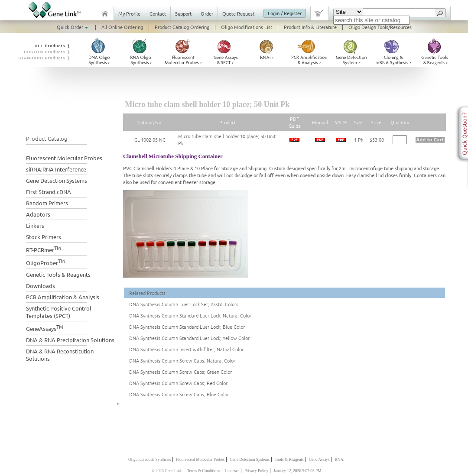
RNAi (340, 460)
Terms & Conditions (204, 471)
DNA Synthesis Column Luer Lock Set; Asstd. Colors (184, 304)
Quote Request (238, 13)
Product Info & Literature (310, 27)
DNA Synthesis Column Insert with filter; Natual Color (186, 349)
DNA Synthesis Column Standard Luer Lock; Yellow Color (189, 338)
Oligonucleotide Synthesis (149, 460)
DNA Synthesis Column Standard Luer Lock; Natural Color (190, 315)
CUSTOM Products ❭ (47, 52)
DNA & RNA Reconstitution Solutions (60, 355)
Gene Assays (319, 460)
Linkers (35, 225)
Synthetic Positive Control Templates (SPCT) (59, 312)
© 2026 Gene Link (166, 471)
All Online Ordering (122, 27)
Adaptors (38, 214)
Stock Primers (44, 237)
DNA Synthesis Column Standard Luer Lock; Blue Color (187, 327)
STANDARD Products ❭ (44, 58)
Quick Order (73, 27)
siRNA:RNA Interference (56, 169)
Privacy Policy (256, 471)
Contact (158, 13)
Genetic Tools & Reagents (58, 274)
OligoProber (45, 262)
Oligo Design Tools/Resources (380, 27)
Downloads (41, 286)
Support (183, 13)
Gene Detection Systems (57, 180)
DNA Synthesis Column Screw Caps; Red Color (178, 383)
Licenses (232, 471)
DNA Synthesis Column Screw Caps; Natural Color (182, 360)
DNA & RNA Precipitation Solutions (70, 340)
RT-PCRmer (44, 249)
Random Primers (47, 203)
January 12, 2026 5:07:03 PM (297, 471)
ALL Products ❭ (53, 46)
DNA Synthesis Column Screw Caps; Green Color (180, 372)
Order (207, 13)
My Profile (129, 13)
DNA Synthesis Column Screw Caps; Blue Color (179, 394)
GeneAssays (45, 328)
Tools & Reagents (289, 460)
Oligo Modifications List (247, 27)
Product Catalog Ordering (182, 27)
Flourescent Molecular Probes (200, 460)
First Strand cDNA (49, 192)
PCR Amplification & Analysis (63, 297)
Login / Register (285, 13)
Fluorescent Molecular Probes (64, 158)
